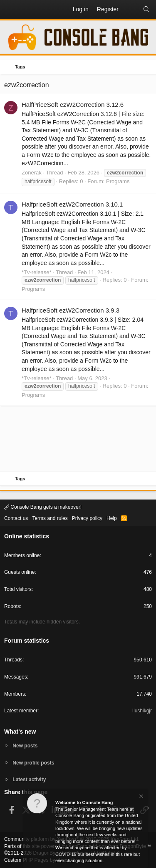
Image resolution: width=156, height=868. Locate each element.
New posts (25, 746)
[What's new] (131, 10)
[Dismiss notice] (141, 797)
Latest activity (29, 780)
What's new (20, 732)
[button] (11, 10)
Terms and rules (50, 518)
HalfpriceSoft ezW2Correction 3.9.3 (71, 310)
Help (112, 518)
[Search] (146, 10)
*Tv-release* (37, 272)
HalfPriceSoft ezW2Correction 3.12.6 (73, 105)
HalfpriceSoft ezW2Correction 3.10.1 (72, 204)
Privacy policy (87, 518)
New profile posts (33, 763)
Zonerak (32, 173)
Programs (118, 181)
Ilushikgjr (142, 711)
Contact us (16, 518)
